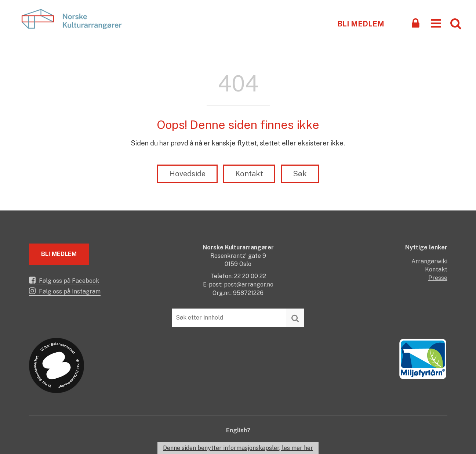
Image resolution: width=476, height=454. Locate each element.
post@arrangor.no (249, 284)
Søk (300, 174)
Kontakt (249, 174)
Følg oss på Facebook (64, 280)
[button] (436, 23)
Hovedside (187, 174)
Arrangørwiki (429, 261)
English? (238, 430)
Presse (438, 278)
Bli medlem (361, 24)
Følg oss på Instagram (65, 291)
